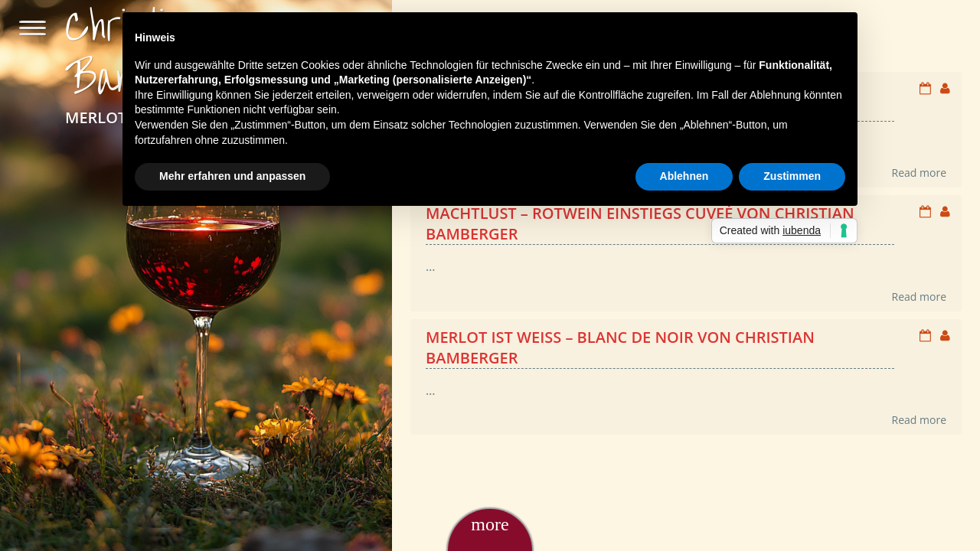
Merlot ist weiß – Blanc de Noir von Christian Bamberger (620, 347)
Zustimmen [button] (792, 176)
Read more (919, 173)
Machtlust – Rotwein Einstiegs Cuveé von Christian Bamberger (640, 223)
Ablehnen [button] (684, 176)
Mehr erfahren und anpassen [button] (232, 176)
